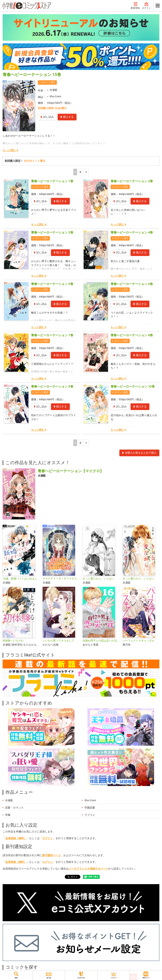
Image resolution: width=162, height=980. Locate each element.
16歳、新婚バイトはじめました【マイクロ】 (21, 579)
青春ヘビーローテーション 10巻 (133, 387)
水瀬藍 (53, 90)
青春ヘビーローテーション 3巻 (52, 232)
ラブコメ (90, 815)
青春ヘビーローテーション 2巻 (132, 181)
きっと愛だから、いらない (98, 579)
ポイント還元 (49, 82)
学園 (8, 815)
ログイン (146, 6)
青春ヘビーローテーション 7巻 (52, 335)
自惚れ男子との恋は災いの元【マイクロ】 (101, 641)
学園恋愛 (90, 808)
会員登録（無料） (16, 838)
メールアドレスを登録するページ (88, 869)
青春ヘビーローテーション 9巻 (52, 387)
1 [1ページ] (75, 172)
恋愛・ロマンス (14, 808)
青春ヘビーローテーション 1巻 (52, 181)
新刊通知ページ (51, 855)
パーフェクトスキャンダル (138, 641)
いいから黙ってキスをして (58, 641)
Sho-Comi (55, 96)
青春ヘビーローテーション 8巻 (132, 335)
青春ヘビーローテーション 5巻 (52, 284)
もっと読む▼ (11, 150)
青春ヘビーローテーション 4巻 (132, 232)
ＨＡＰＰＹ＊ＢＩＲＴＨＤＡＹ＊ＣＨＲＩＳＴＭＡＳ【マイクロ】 (61, 579)
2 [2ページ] (80, 172)
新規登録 (135, 6)
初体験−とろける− (13, 641)
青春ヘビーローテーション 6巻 (132, 284)
